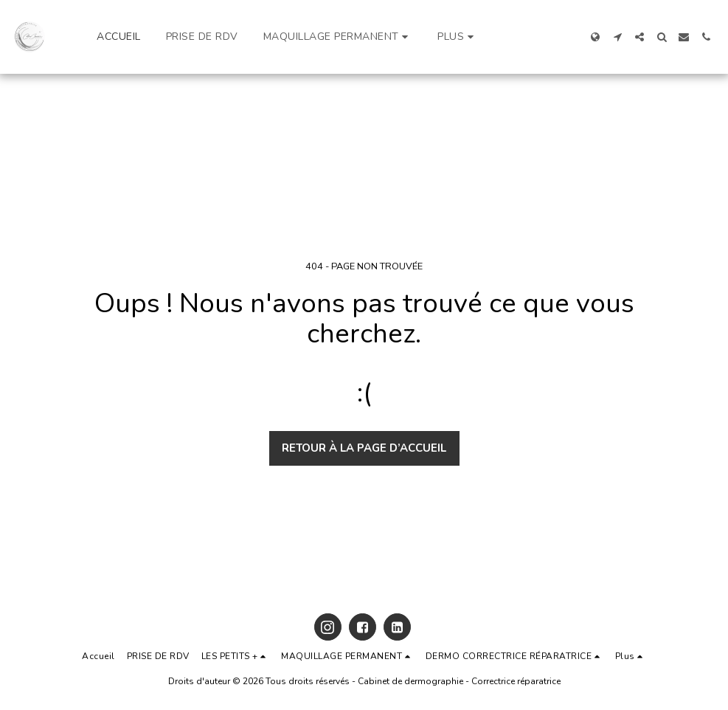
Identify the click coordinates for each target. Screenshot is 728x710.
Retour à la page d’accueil (364, 448)
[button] (338, 37)
